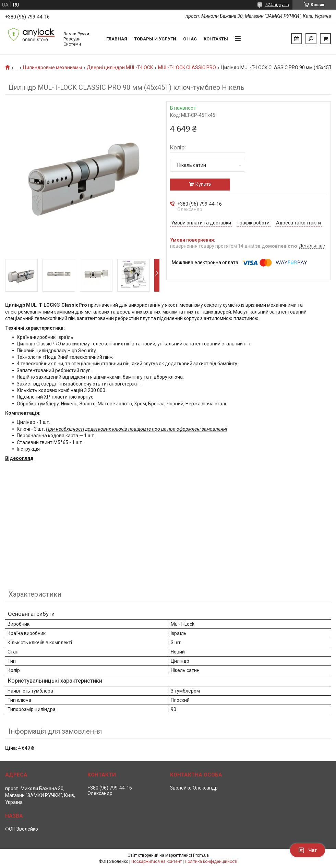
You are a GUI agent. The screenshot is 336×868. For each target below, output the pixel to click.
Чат (308, 850)
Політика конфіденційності (211, 861)
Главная (117, 39)
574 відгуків (277, 5)
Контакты (216, 39)
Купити (203, 184)
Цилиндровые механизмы (52, 68)
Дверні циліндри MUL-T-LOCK (120, 68)
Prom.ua (201, 855)
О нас (190, 39)
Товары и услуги (155, 39)
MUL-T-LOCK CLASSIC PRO (187, 68)
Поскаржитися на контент (157, 861)
